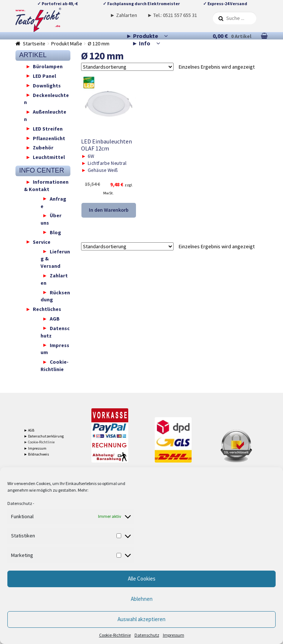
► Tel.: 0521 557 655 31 (172, 15)
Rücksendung (55, 296)
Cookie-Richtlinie (115, 635)
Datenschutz (20, 503)
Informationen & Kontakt (46, 186)
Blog (55, 232)
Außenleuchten (45, 115)
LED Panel (44, 76)
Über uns (51, 219)
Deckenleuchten (47, 98)
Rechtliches (47, 309)
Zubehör (43, 148)
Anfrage (53, 202)
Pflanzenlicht (49, 138)
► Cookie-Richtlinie (39, 442)
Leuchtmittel (49, 157)
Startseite (34, 44)
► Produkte (142, 36)
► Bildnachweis (37, 454)
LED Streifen (48, 128)
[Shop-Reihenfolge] (127, 67)
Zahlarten (54, 279)
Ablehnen (142, 599)
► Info (141, 43)
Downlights (47, 85)
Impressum (174, 635)
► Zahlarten (123, 15)
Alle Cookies (142, 579)
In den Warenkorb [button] (109, 210)
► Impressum (35, 448)
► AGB (29, 430)
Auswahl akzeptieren (141, 619)
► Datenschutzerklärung (44, 436)
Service (42, 242)
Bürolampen (48, 66)
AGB (55, 319)
